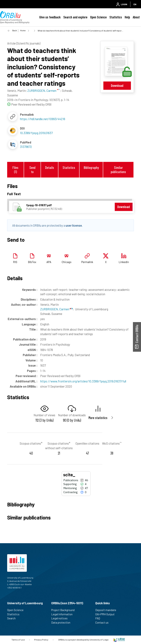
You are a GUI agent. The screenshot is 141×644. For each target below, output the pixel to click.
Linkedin (124, 262)
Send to (32, 170)
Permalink (87, 262)
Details (50, 167)
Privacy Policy (41, 639)
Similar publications (118, 170)
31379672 (26, 147)
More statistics (98, 418)
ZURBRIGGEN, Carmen (56, 309)
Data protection (62, 622)
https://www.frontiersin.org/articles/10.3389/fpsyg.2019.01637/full (83, 381)
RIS (15, 262)
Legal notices (61, 618)
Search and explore (75, 17)
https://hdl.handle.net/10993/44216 (43, 119)
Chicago (67, 262)
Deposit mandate (107, 610)
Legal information (63, 614)
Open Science (98, 17)
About (136, 17)
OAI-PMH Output (106, 614)
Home (23, 30)
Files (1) (15, 170)
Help (127, 17)
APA (49, 262)
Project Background (64, 610)
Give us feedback (50, 17)
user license (74, 225)
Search (13, 618)
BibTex (32, 262)
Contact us (103, 622)
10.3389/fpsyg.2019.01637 (36, 133)
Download (117, 85)
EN (135, 4)
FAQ (99, 618)
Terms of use (18, 639)
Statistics (116, 17)
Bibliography (91, 167)
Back (15, 30)
